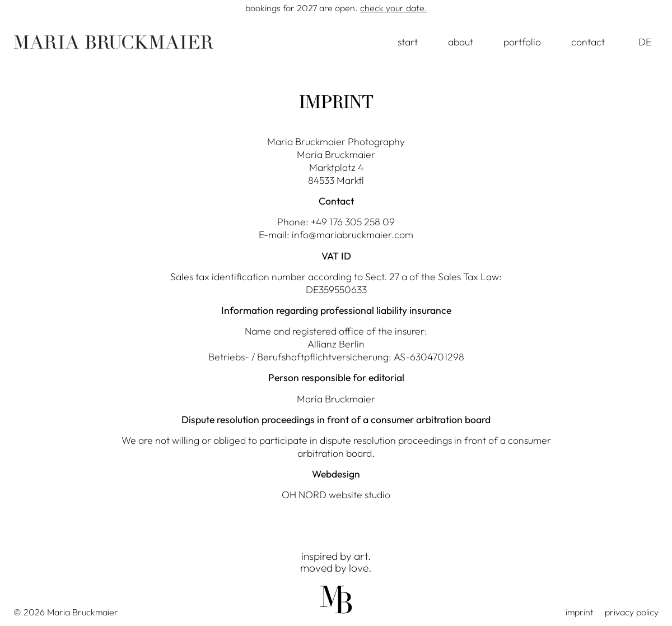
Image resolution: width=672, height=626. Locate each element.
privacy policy (632, 612)
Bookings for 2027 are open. (336, 8)
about (461, 42)
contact (588, 42)
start (408, 42)
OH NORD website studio (336, 495)
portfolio (522, 42)
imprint (580, 612)
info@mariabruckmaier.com (353, 235)
